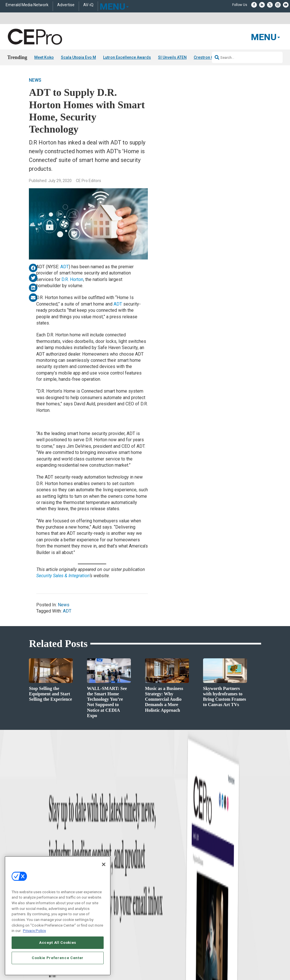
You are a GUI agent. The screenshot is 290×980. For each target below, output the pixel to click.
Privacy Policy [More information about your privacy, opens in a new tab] (34, 931)
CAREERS (114, 961)
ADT (65, 267)
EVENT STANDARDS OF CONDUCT (208, 961)
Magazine (152, 887)
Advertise (66, 5)
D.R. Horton (72, 279)
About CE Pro (155, 880)
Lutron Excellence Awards (127, 57)
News (35, 80)
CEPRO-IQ (153, 901)
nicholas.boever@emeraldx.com (237, 913)
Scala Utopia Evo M (78, 57)
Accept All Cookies (58, 943)
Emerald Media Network (27, 5)
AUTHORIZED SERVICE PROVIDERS (152, 961)
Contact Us (222, 921)
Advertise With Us (158, 872)
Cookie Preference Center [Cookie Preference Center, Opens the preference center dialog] (58, 958)
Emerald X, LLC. (219, 953)
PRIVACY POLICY (245, 966)
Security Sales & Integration (63, 576)
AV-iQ (88, 5)
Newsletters (154, 894)
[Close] (104, 864)
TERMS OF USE (218, 966)
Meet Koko (44, 57)
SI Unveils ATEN (172, 57)
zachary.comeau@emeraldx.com (238, 892)
